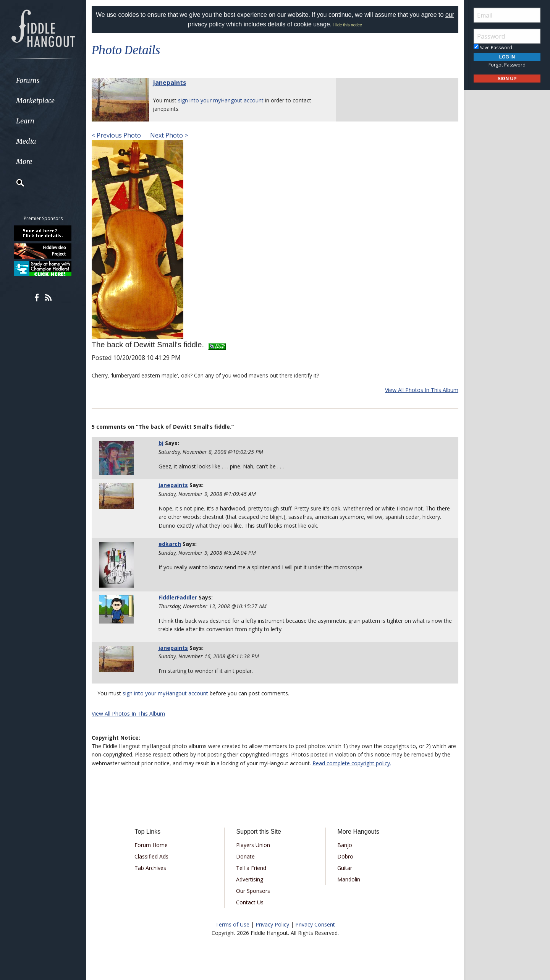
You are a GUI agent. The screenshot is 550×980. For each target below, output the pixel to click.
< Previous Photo (116, 135)
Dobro (345, 856)
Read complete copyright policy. (352, 763)
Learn (25, 121)
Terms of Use (232, 924)
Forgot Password (507, 65)
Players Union (253, 845)
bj (161, 443)
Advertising (250, 879)
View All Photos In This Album (422, 390)
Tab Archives (150, 868)
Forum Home (151, 845)
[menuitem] (43, 80)
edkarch (170, 544)
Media (26, 141)
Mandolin (349, 879)
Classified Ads (151, 856)
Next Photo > (168, 135)
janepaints (169, 83)
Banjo (345, 845)
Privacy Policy (272, 924)
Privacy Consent (315, 924)
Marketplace (35, 101)
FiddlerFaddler (178, 597)
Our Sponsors (253, 891)
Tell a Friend (251, 868)
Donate (245, 856)
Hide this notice (348, 25)
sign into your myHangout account (221, 100)
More (24, 161)
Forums (28, 80)
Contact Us (250, 902)
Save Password (493, 48)
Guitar (345, 868)
